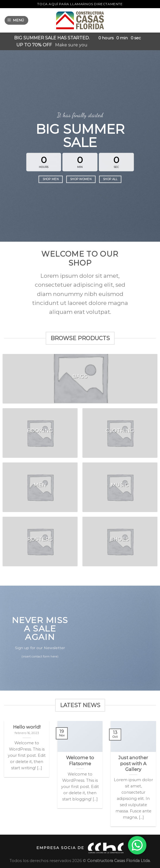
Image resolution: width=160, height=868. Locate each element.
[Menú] (17, 20)
